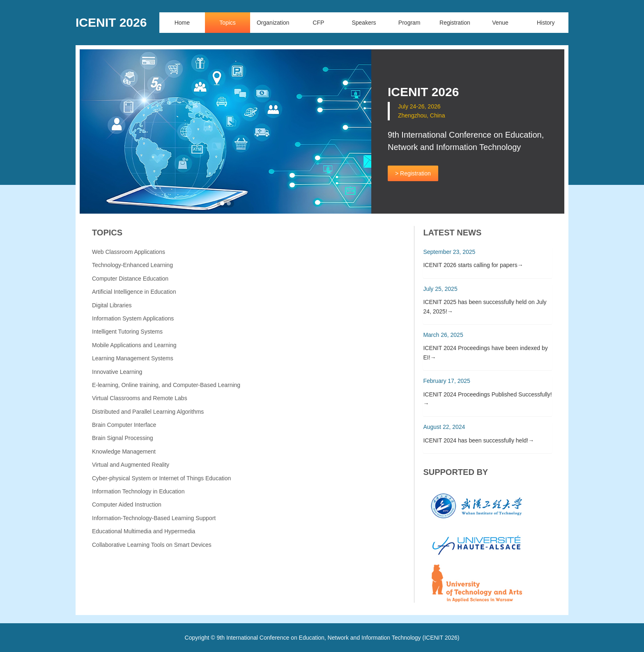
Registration (455, 23)
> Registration (413, 173)
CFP (318, 23)
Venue (500, 23)
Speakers (364, 23)
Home (182, 23)
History (546, 23)
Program (409, 23)
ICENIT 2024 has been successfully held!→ (478, 440)
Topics (228, 23)
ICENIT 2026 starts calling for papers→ (473, 265)
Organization (273, 23)
